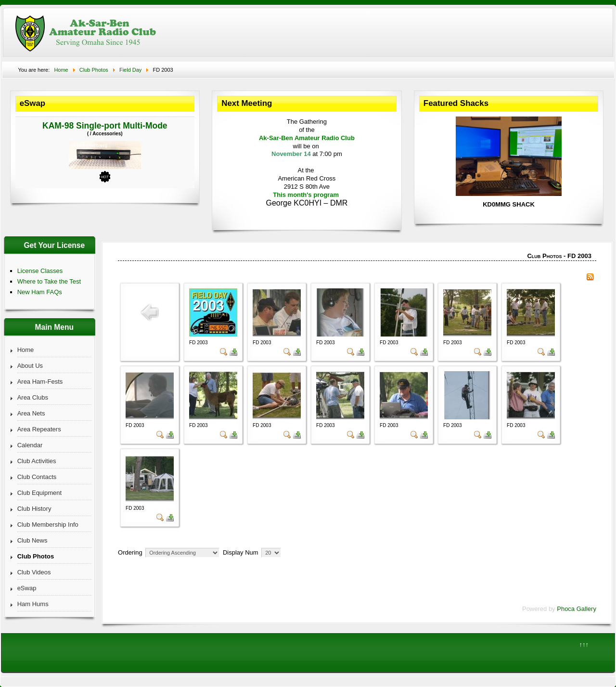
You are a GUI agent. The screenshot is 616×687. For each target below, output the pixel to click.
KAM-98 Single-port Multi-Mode (105, 126)
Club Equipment (40, 493)
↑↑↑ (584, 644)
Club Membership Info (48, 525)
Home (26, 350)
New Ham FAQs (40, 292)
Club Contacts (37, 477)
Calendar (30, 445)
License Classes (40, 271)
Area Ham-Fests (40, 382)
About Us (30, 366)
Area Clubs (33, 397)
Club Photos (36, 556)
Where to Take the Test (49, 281)
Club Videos (34, 572)
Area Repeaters (39, 429)
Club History (34, 509)
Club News (32, 540)
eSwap (27, 588)
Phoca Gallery (577, 609)
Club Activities (37, 461)
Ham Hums (33, 604)
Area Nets (31, 413)
